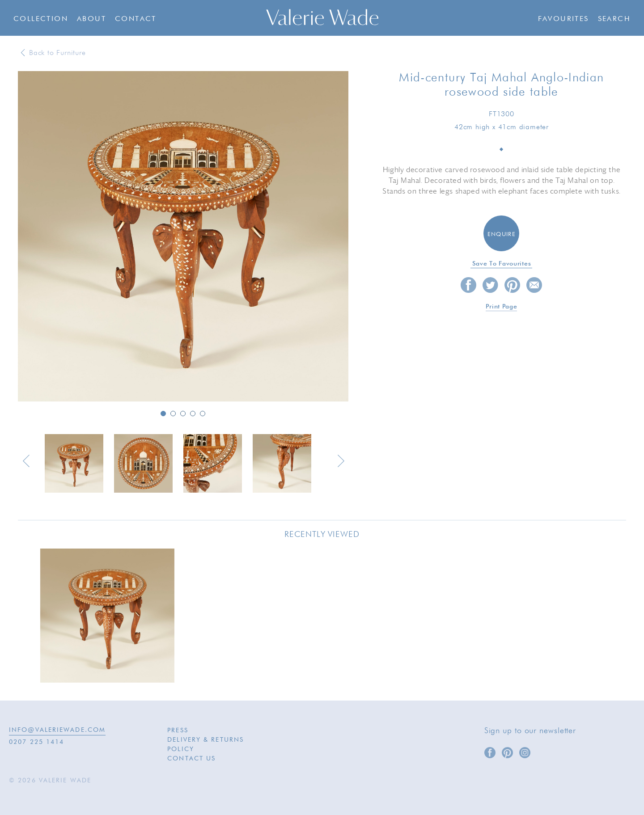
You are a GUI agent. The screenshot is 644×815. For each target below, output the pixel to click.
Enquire (502, 234)
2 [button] (173, 414)
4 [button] (193, 414)
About (91, 19)
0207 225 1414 (36, 742)
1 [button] (163, 414)
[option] (183, 237)
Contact (136, 19)
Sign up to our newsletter (530, 731)
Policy (181, 749)
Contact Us (191, 759)
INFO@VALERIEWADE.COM (57, 730)
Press (178, 731)
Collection (41, 19)
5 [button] (203, 414)
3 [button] (183, 414)
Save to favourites (502, 264)
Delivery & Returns (205, 740)
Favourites (563, 19)
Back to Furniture (57, 53)
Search (614, 19)
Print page (501, 307)
